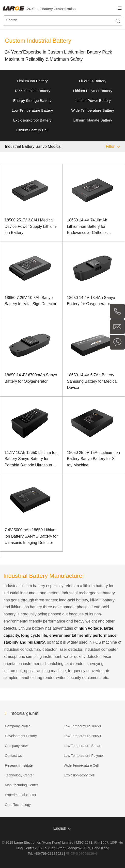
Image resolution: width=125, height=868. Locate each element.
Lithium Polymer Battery (93, 91)
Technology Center (19, 775)
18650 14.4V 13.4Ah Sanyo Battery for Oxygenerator (91, 301)
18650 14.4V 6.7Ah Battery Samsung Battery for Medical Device (92, 381)
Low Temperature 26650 (82, 736)
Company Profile (18, 726)
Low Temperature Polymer (84, 756)
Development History (21, 736)
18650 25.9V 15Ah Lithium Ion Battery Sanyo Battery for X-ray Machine (93, 459)
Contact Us (13, 756)
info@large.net (24, 713)
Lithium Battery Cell (32, 130)
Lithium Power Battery (93, 101)
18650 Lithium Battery (32, 91)
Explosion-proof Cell (79, 775)
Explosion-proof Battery (32, 120)
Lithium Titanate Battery (93, 120)
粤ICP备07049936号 (82, 854)
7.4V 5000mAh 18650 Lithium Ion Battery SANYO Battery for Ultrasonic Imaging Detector (31, 536)
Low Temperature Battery (32, 110)
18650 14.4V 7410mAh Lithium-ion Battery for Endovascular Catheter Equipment (87, 227)
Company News (17, 746)
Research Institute (19, 765)
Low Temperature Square (83, 746)
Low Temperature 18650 (82, 726)
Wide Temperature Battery (93, 110)
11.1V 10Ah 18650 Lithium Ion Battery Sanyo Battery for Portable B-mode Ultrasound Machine (31, 459)
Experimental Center (21, 795)
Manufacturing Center (22, 785)
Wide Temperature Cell (81, 765)
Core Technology (18, 805)
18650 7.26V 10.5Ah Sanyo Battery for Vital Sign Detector (31, 301)
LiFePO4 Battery (93, 81)
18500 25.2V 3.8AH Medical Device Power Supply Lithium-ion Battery (31, 226)
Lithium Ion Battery (32, 81)
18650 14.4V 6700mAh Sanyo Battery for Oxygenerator (31, 378)
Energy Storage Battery (32, 101)
